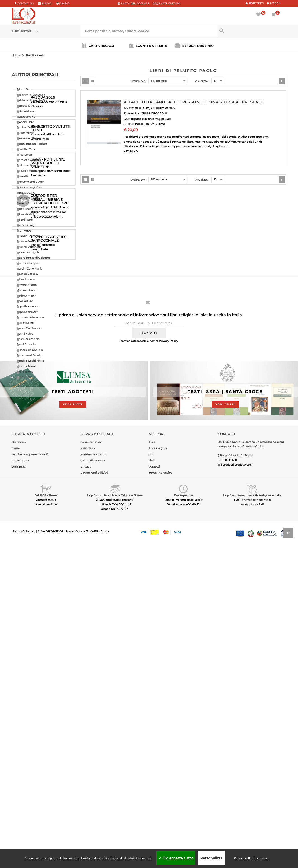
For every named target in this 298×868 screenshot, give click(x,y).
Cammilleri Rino (27, 138)
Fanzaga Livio (26, 193)
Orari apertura (183, 818)
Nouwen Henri (26, 290)
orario (64, 4)
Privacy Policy (168, 664)
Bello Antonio (26, 111)
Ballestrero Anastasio (31, 95)
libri (152, 765)
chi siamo (19, 765)
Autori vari (24, 377)
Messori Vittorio (27, 274)
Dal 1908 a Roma (46, 818)
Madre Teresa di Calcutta (33, 258)
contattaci (19, 789)
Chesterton (24, 155)
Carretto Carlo (26, 149)
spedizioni (88, 771)
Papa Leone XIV (27, 312)
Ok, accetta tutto (176, 858)
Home (16, 55)
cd (151, 777)
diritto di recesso (92, 783)
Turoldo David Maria (30, 361)
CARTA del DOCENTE (133, 4)
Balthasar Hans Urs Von (32, 100)
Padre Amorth (26, 296)
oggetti (154, 789)
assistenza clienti (93, 777)
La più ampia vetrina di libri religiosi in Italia (252, 818)
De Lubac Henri (27, 165)
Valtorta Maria (26, 366)
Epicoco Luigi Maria (30, 187)
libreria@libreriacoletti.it (237, 787)
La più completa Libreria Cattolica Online (115, 818)
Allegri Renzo (25, 89)
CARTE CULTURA (166, 4)
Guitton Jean (25, 241)
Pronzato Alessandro (31, 317)
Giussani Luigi (26, 225)
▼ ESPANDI (131, 151)
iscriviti (149, 656)
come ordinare (91, 765)
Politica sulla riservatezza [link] (251, 858)
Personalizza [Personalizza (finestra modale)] (211, 858)
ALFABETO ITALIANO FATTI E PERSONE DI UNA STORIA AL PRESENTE (194, 102)
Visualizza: (202, 81)
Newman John (27, 285)
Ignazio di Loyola (28, 252)
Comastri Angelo (28, 160)
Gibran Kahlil (25, 214)
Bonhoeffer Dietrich (30, 127)
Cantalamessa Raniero (32, 144)
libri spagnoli (159, 771)
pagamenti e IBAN (94, 795)
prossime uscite (160, 795)
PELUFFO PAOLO (163, 108)
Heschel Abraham (29, 247)
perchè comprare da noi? (30, 777)
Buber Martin (25, 133)
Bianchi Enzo (25, 122)
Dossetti (22, 176)
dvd (152, 783)
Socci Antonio (26, 344)
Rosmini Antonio (28, 339)
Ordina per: (138, 81)
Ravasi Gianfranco (29, 328)
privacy (86, 789)
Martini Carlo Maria (29, 268)
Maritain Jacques (28, 263)
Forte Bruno (25, 209)
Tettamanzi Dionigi (29, 355)
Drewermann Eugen (30, 182)
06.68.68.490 (228, 783)
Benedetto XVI (26, 117)
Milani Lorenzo (26, 279)
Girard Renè (25, 220)
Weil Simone (25, 372)
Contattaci (26, 4)
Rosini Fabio (25, 334)
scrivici (47, 4)
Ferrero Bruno (26, 203)
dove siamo (20, 783)
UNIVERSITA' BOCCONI (151, 113)
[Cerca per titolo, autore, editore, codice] (252, 31)
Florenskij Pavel (27, 198)
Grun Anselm (25, 231)
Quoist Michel (26, 323)
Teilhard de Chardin (30, 350)
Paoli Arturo (25, 301)
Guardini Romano (29, 236)
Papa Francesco (27, 306)
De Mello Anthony (29, 171)
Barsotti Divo (25, 106)
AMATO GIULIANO (136, 108)
